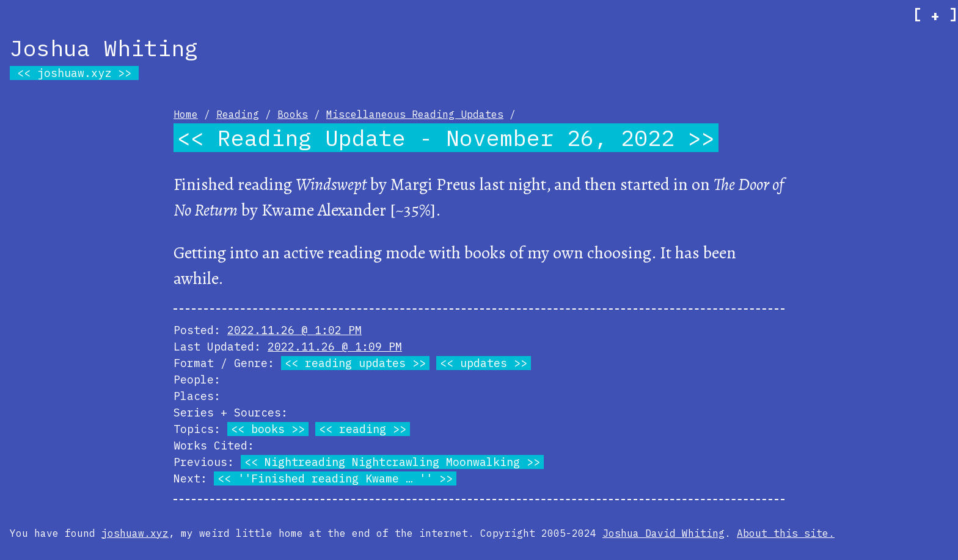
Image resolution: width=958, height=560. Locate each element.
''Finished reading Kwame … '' (335, 478)
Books (293, 114)
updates (484, 363)
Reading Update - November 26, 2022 (446, 138)
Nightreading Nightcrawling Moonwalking (392, 462)
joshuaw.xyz (74, 73)
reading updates (355, 363)
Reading (238, 114)
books (268, 429)
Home (186, 114)
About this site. (786, 533)
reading (363, 429)
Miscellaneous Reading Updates (415, 114)
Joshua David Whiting (664, 533)
